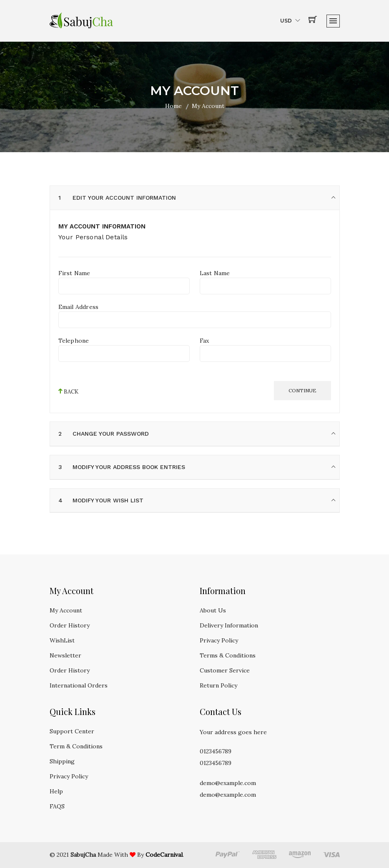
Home (173, 106)
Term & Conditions (76, 746)
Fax (205, 341)
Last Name (215, 273)
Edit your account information (125, 198)
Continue (302, 390)
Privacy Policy (219, 640)
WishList (62, 640)
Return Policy (218, 685)
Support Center (72, 731)
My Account (66, 610)
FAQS (57, 806)
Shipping (62, 761)
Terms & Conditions (228, 655)
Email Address (79, 307)
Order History (70, 625)
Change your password (111, 434)
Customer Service (225, 670)
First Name (74, 273)
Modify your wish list (108, 500)
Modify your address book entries (129, 467)
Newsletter (65, 655)
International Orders (79, 685)
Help (56, 791)
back (68, 391)
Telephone (74, 341)
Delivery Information (229, 625)
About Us (213, 610)
